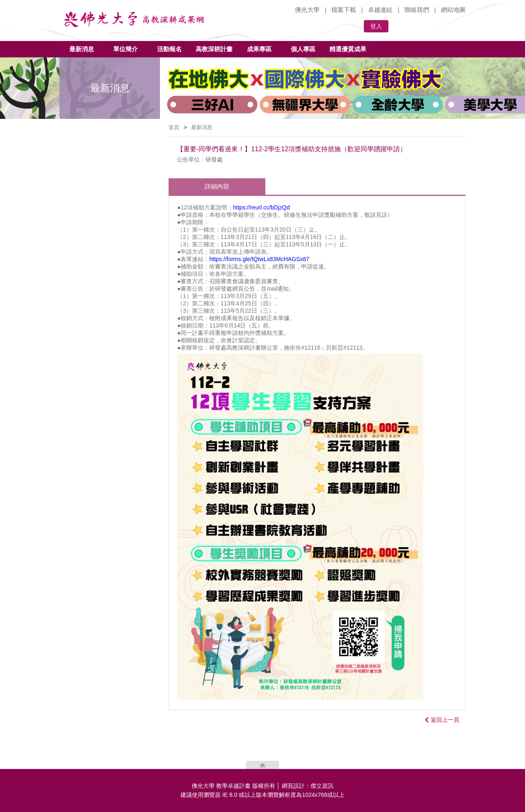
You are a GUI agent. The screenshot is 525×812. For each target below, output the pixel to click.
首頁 (174, 127)
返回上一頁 (442, 720)
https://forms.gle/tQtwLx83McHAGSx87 (259, 259)
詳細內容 (217, 186)
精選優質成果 (348, 49)
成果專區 (259, 49)
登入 (376, 26)
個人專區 (303, 49)
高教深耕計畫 (214, 49)
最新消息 (82, 49)
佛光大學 (307, 10)
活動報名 (169, 49)
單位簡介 (126, 49)
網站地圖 (453, 10)
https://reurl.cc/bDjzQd (261, 207)
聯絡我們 (417, 10)
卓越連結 (380, 10)
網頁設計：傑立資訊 (308, 786)
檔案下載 (344, 10)
